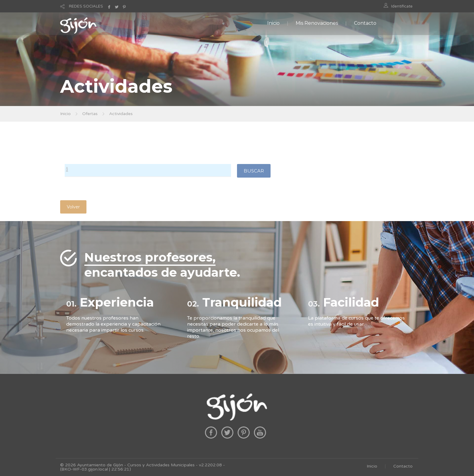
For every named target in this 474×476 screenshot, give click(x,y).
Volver (73, 207)
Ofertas (90, 114)
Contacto (365, 23)
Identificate (402, 6)
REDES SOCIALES (86, 6)
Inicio (273, 23)
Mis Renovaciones (317, 23)
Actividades (121, 114)
